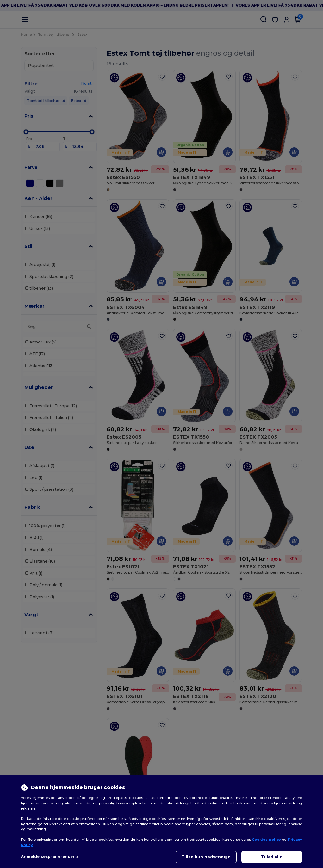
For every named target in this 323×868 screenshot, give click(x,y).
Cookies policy (266, 840)
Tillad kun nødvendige (206, 857)
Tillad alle (272, 857)
